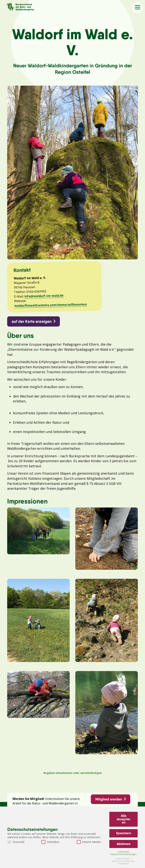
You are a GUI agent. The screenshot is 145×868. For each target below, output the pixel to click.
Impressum (123, 863)
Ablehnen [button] (124, 844)
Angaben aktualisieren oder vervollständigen (73, 777)
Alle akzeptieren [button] (124, 819)
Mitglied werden (109, 803)
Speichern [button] (124, 833)
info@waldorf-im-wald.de (44, 297)
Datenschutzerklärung (123, 861)
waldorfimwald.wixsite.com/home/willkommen (51, 306)
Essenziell (16, 842)
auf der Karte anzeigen (32, 323)
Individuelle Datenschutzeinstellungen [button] (124, 853)
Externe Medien (89, 842)
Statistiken (51, 842)
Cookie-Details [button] (123, 859)
